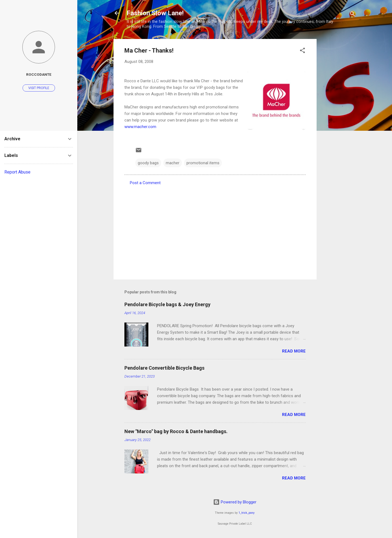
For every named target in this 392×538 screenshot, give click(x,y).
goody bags (148, 163)
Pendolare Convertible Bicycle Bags (164, 368)
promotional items (203, 163)
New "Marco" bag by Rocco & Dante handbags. (176, 431)
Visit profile (39, 88)
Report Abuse (17, 172)
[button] (302, 51)
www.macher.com (140, 127)
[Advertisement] (338, 121)
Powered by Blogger (235, 502)
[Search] (353, 15)
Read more (294, 351)
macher (173, 163)
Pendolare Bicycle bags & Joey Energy (167, 304)
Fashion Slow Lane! (155, 13)
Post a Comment (145, 183)
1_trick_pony (246, 513)
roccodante (39, 74)
